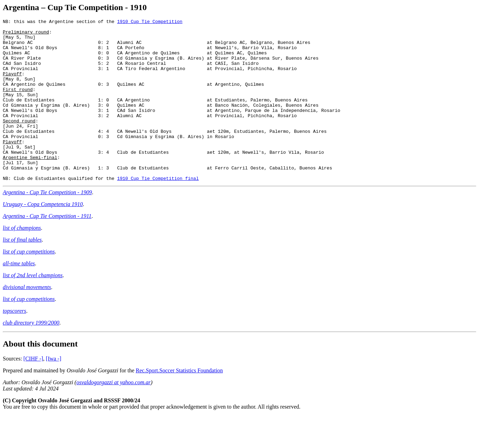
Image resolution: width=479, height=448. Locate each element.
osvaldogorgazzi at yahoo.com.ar (114, 415)
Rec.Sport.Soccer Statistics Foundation (179, 403)
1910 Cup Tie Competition (150, 22)
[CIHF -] (33, 391)
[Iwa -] (54, 391)
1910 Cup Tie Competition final (158, 211)
